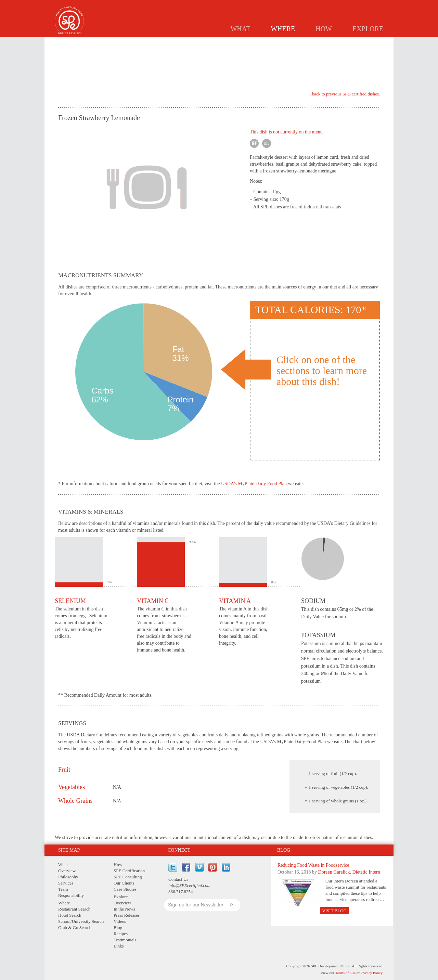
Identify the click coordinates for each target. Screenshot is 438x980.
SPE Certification (129, 871)
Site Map (69, 850)
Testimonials (125, 940)
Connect (179, 850)
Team (63, 889)
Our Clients (124, 883)
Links (119, 946)
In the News (124, 909)
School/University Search (81, 921)
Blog (284, 850)
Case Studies (125, 889)
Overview (67, 871)
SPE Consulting (128, 877)
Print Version (360, 64)
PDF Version (374, 63)
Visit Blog (334, 911)
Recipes (121, 934)
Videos (120, 921)
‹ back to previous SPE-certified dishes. (345, 94)
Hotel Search (70, 915)
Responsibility (71, 895)
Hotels (249, 43)
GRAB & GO (339, 43)
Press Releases (127, 915)
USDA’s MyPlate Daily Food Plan (254, 484)
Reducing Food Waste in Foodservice (313, 865)
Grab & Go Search (75, 927)
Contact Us (178, 879)
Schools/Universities (292, 43)
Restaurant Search (74, 909)
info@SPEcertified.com (189, 885)
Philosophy (68, 877)
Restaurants (215, 43)
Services (66, 883)
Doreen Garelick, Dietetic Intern (349, 872)
